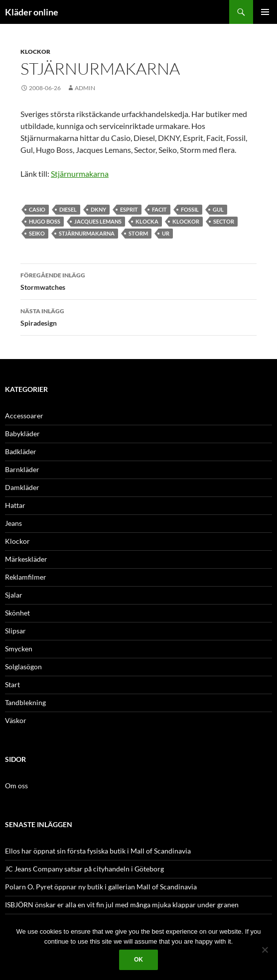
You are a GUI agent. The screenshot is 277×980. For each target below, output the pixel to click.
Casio (37, 209)
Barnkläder (22, 469)
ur (166, 233)
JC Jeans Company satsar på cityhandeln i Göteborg (84, 869)
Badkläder (21, 451)
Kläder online (32, 12)
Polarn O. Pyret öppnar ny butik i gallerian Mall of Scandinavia (101, 887)
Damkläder (22, 487)
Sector (224, 221)
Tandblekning (25, 702)
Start (12, 684)
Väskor (16, 720)
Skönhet (17, 613)
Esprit (129, 209)
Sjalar (14, 595)
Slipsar (15, 631)
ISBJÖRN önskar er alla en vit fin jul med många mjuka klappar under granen (122, 905)
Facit (159, 209)
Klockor (35, 52)
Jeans (13, 523)
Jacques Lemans (98, 221)
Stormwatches (138, 280)
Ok (138, 960)
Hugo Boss (45, 221)
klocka (147, 221)
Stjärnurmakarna (80, 174)
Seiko (37, 233)
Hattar (15, 505)
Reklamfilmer (26, 577)
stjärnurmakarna (87, 233)
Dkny (98, 209)
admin (85, 88)
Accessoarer (24, 416)
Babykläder (22, 433)
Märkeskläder (26, 559)
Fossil (190, 209)
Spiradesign (138, 316)
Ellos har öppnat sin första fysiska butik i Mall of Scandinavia (98, 851)
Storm (138, 233)
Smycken (19, 649)
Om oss (16, 786)
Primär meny (265, 12)
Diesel (68, 209)
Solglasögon (23, 667)
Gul (218, 209)
